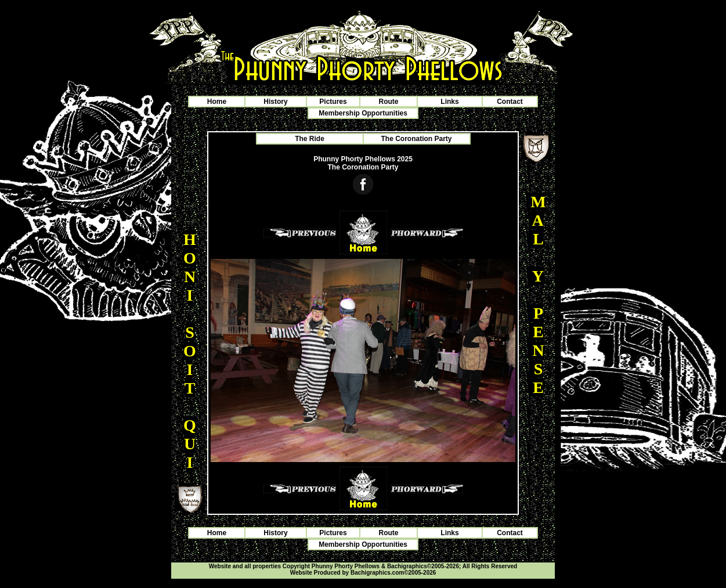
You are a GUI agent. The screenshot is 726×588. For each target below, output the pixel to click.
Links (449, 102)
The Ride (310, 139)
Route (389, 102)
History (275, 102)
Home (217, 102)
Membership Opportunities (363, 113)
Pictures (333, 102)
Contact (510, 102)
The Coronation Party (416, 139)
